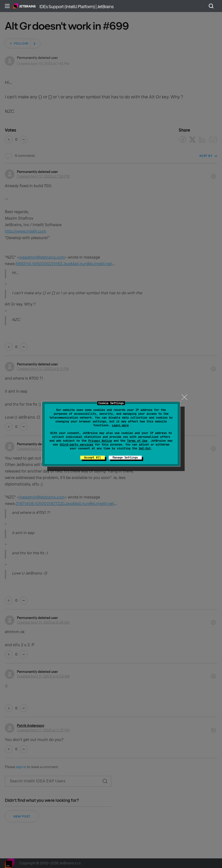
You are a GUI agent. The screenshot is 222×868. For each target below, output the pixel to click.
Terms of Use (137, 441)
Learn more (120, 425)
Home (24, 6)
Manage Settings (125, 458)
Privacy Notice (100, 441)
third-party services (76, 445)
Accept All (93, 458)
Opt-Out (145, 448)
